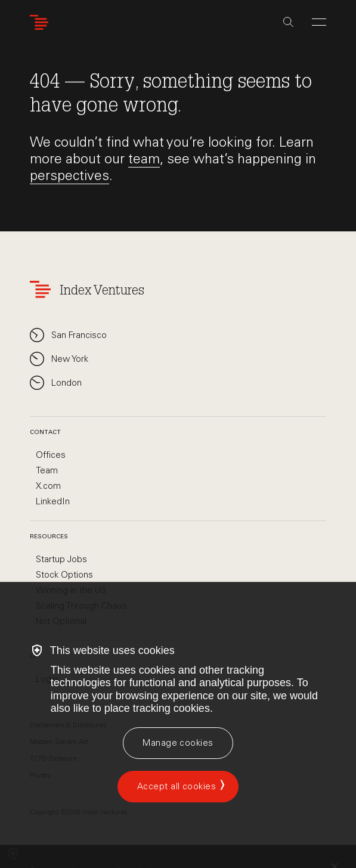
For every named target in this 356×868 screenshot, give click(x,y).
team (144, 159)
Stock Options (64, 575)
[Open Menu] (319, 22)
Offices (51, 455)
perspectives (69, 175)
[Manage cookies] (178, 743)
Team (47, 470)
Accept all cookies (177, 786)
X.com (48, 486)
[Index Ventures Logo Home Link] (42, 22)
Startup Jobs (61, 559)
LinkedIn (53, 501)
